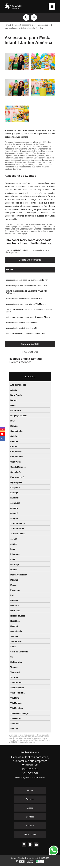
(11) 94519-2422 (22, 250)
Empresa (30, 799)
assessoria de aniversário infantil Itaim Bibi (24, 299)
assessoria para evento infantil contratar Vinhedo (27, 285)
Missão (30, 808)
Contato (30, 826)
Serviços (30, 817)
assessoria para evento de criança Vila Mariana (26, 304)
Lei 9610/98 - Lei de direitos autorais (22, 742)
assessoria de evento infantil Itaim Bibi (22, 328)
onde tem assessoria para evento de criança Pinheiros (29, 317)
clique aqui (36, 250)
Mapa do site (30, 834)
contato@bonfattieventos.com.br (30, 778)
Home (30, 790)
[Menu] (52, 6)
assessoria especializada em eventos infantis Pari (27, 280)
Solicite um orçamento (30, 260)
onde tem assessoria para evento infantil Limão (26, 334)
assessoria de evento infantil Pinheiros (22, 323)
